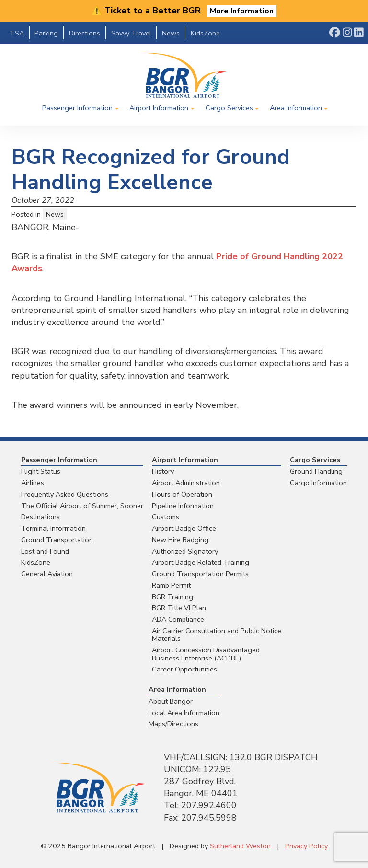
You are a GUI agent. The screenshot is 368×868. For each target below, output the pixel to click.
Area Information (296, 108)
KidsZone (205, 33)
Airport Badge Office (184, 528)
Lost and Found (45, 551)
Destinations (40, 517)
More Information (242, 11)
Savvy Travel (131, 33)
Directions (85, 33)
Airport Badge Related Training (201, 562)
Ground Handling (316, 471)
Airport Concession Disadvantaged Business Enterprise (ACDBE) (206, 654)
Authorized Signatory (185, 551)
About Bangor (171, 701)
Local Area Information (184, 713)
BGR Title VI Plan (179, 608)
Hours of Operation (182, 494)
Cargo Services (229, 108)
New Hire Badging (180, 540)
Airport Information (159, 108)
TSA (17, 33)
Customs (166, 517)
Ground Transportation (57, 540)
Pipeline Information (183, 506)
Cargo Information (318, 483)
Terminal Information (53, 528)
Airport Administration (186, 483)
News (171, 33)
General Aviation (47, 574)
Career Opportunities (184, 669)
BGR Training (172, 597)
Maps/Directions (173, 724)
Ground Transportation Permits (200, 574)
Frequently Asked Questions (65, 494)
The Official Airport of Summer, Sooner (82, 506)
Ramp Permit (171, 585)
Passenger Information (77, 108)
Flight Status (41, 471)
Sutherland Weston (240, 846)
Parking (46, 33)
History (163, 471)
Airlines (33, 483)
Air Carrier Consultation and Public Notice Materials (217, 635)
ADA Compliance (178, 619)
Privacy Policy (306, 846)
